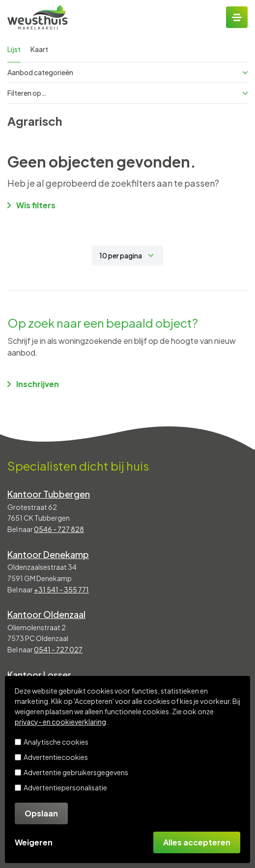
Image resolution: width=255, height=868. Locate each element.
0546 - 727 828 (59, 529)
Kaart (39, 49)
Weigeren (34, 842)
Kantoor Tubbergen (49, 494)
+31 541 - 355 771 (61, 589)
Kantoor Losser (39, 675)
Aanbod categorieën (127, 72)
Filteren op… (127, 93)
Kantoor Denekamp (48, 554)
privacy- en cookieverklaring (60, 722)
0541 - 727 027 (58, 649)
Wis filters (31, 205)
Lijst (14, 49)
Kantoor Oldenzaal (46, 614)
